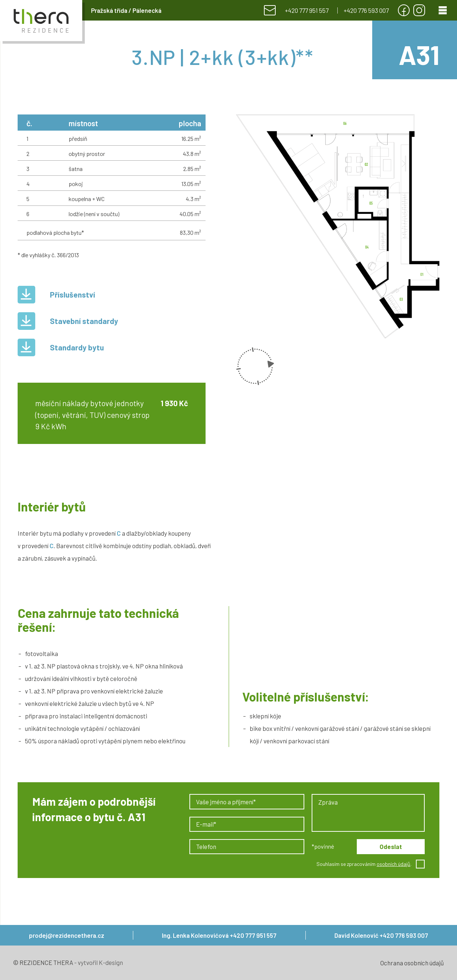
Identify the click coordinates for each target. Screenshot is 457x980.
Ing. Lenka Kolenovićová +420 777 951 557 (219, 935)
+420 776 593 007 (366, 10)
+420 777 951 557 (307, 10)
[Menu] (443, 10)
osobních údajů (393, 864)
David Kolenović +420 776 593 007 (381, 935)
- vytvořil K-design (98, 962)
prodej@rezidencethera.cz (67, 935)
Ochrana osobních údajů (412, 963)
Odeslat (391, 846)
